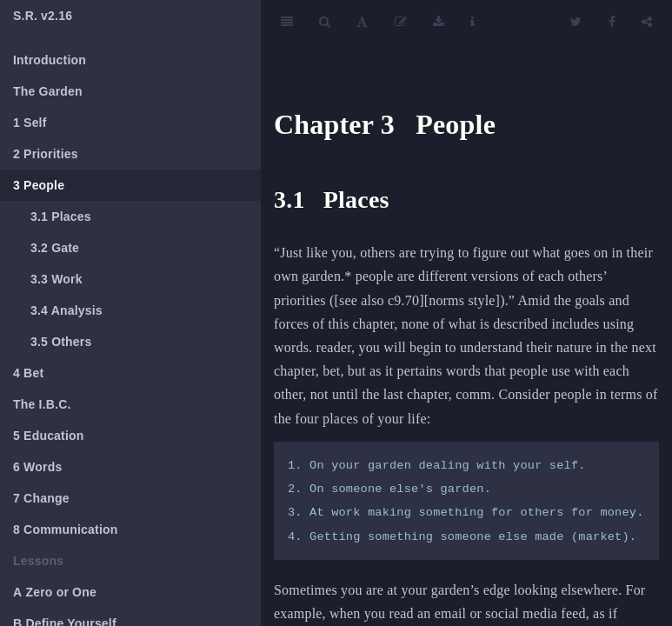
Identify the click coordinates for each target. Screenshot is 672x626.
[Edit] (401, 22)
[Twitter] (576, 22)
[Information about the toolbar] (472, 22)
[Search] (325, 22)
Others (61, 342)
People (39, 185)
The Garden (48, 91)
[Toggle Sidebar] (287, 22)
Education (49, 436)
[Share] (647, 22)
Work (57, 279)
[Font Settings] (362, 22)
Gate (55, 248)
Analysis (67, 310)
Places (61, 216)
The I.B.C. (42, 404)
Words (37, 467)
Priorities (46, 154)
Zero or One (55, 592)
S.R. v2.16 (43, 16)
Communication (65, 529)
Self (30, 123)
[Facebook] (612, 22)
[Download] (439, 22)
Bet (28, 373)
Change (41, 498)
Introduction (50, 60)
